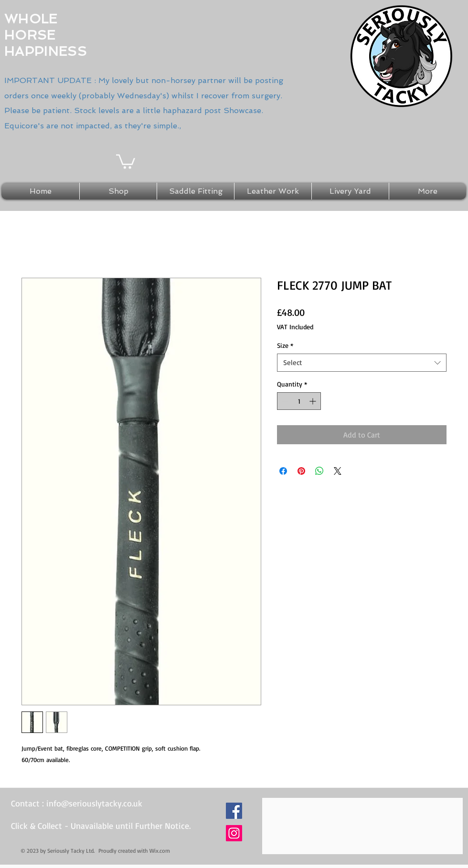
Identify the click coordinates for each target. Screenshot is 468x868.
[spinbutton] (299, 401)
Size (285, 345)
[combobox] (362, 363)
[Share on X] (338, 471)
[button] (126, 161)
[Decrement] (284, 401)
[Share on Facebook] (283, 471)
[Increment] (314, 401)
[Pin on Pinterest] (301, 471)
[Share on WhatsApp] (319, 471)
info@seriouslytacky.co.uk (94, 803)
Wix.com (160, 851)
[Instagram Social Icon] (234, 833)
